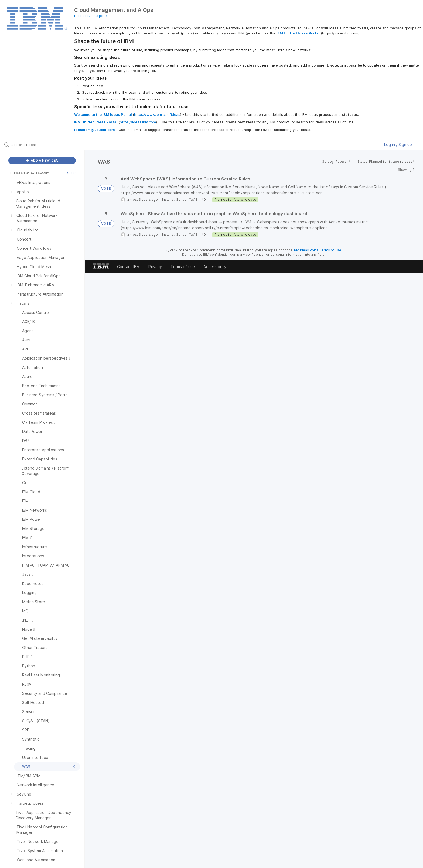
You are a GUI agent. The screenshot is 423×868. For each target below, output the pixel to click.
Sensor (182, 199)
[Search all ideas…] (49, 145)
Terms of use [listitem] (183, 267)
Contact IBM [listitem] (129, 267)
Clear (71, 173)
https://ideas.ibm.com (138, 122)
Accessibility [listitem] (215, 267)
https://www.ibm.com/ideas (157, 114)
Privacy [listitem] (155, 267)
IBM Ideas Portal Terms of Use (317, 250)
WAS (194, 199)
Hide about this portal (91, 16)
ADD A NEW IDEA (42, 160)
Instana (168, 199)
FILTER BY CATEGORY (29, 173)
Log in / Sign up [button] (399, 145)
